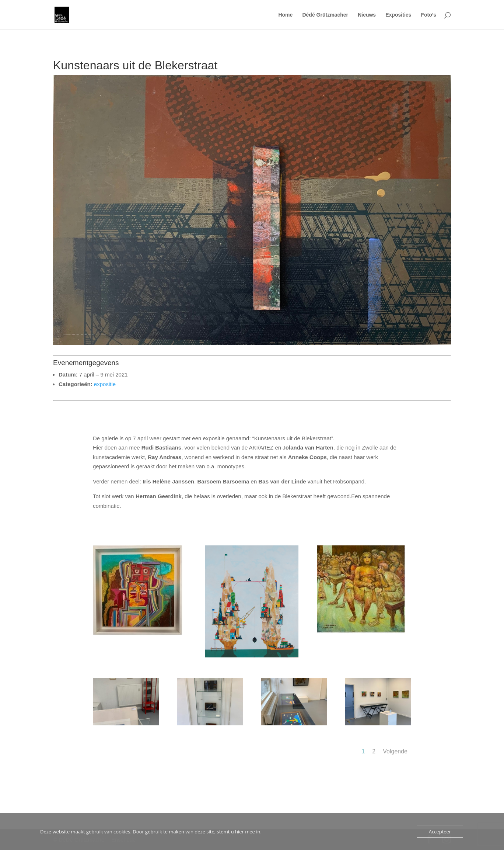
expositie (105, 384)
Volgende (395, 751)
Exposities (398, 15)
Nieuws (367, 15)
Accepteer (440, 832)
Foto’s (429, 15)
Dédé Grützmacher (325, 15)
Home (285, 15)
